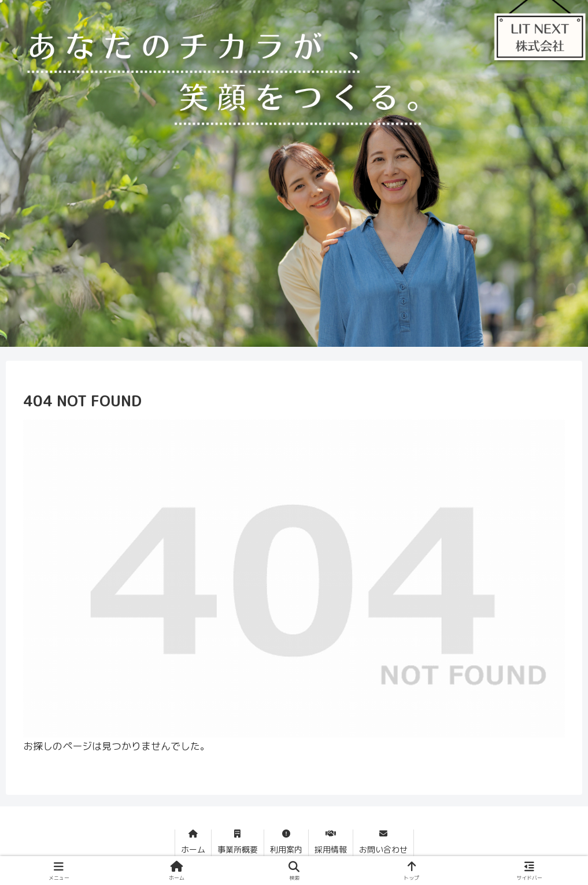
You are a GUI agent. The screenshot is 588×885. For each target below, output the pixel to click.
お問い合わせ (383, 849)
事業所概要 (238, 849)
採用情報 (331, 849)
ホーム (193, 849)
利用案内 (286, 849)
